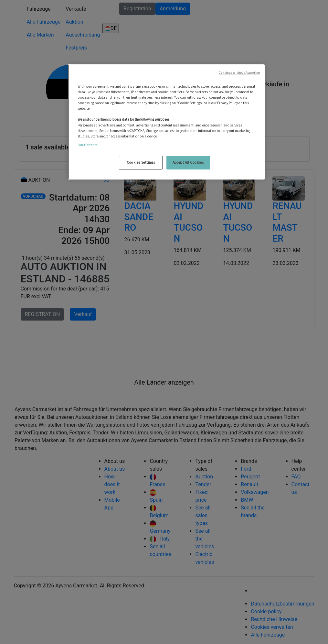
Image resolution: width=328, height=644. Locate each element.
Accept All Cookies (188, 162)
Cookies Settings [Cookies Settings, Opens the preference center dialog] (141, 162)
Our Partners (87, 145)
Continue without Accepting (239, 73)
